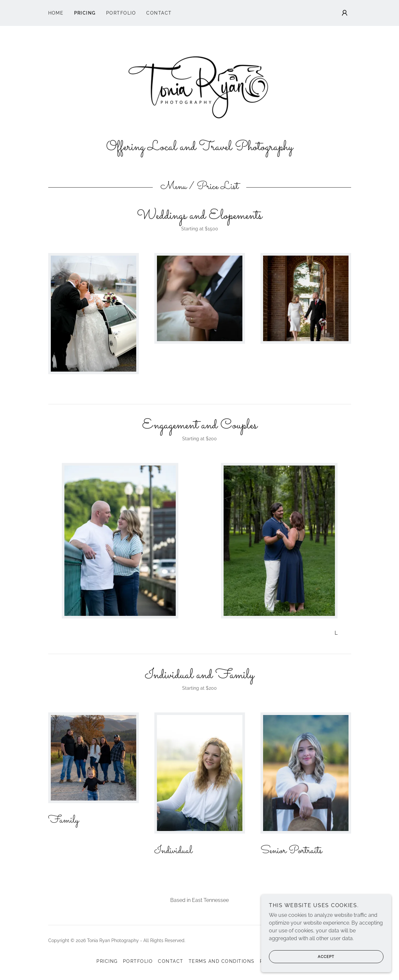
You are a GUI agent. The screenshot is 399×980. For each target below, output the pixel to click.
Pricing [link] (85, 13)
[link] (200, 88)
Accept (302, 957)
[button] (345, 13)
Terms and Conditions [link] (222, 964)
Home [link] (56, 13)
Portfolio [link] (121, 13)
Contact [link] (159, 13)
